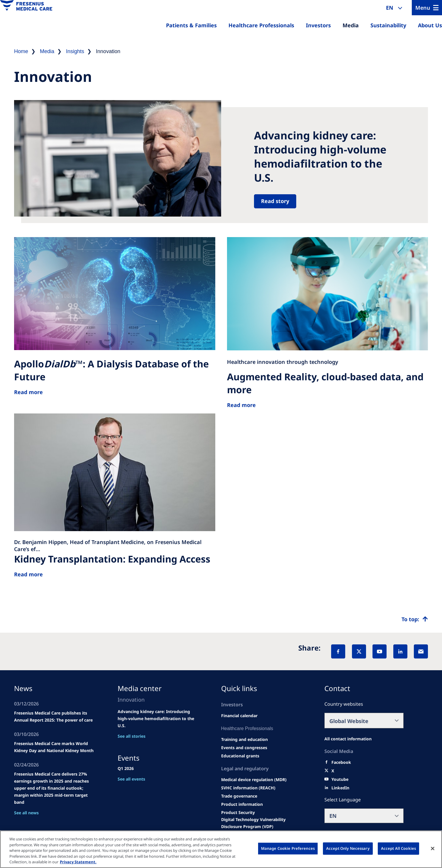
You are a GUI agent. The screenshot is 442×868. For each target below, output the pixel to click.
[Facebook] (338, 651)
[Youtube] (340, 779)
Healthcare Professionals (261, 25)
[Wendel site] (244, 739)
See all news (26, 813)
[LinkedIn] (400, 651)
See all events (131, 779)
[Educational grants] (240, 756)
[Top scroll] (415, 619)
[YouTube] (380, 651)
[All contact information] (348, 739)
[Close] (433, 849)
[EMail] (421, 651)
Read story (275, 201)
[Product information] (242, 804)
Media (351, 25)
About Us (430, 25)
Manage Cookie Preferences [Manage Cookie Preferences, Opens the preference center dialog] (288, 848)
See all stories (132, 736)
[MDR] (254, 780)
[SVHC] (248, 788)
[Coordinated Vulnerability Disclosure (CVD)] (263, 823)
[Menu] (427, 8)
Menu (423, 8)
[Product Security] (238, 813)
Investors (318, 25)
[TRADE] (239, 796)
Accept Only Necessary (348, 848)
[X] (359, 651)
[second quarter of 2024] (239, 716)
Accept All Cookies (398, 848)
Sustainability (388, 25)
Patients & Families (191, 25)
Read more (28, 574)
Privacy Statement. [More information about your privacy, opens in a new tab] (78, 862)
